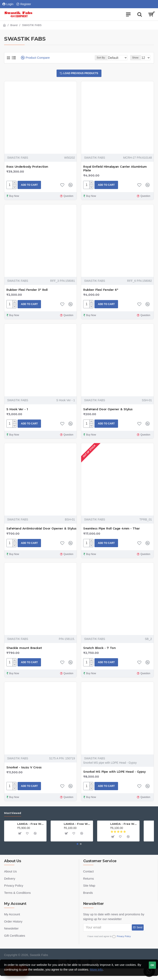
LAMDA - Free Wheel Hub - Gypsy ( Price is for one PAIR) (78, 824)
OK (152, 965)
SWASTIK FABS (18, 159)
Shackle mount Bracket (24, 649)
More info (96, 969)
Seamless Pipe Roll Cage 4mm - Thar (111, 530)
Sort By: (90, 58)
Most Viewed (13, 813)
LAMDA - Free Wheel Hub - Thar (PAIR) (124, 824)
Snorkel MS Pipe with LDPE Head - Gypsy (114, 773)
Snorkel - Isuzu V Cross (24, 768)
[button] (77, 844)
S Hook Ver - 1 (17, 410)
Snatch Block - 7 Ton (99, 649)
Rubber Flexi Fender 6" (101, 291)
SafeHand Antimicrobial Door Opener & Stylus (41, 530)
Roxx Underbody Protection (27, 168)
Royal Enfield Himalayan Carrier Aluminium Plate (115, 170)
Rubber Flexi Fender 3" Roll (27, 291)
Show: (136, 58)
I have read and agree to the (114, 936)
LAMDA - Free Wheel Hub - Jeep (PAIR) (31, 824)
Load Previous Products (81, 74)
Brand (14, 25)
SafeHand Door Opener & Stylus (108, 410)
